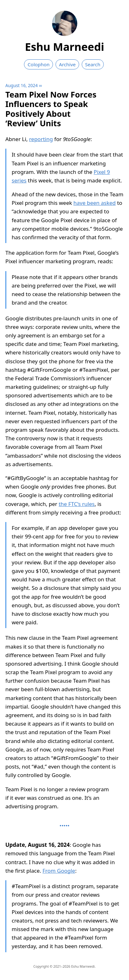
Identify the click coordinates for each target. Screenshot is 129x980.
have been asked (95, 203)
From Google (59, 871)
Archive (67, 64)
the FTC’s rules (77, 504)
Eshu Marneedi (64, 47)
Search (93, 64)
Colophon (38, 64)
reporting (41, 139)
